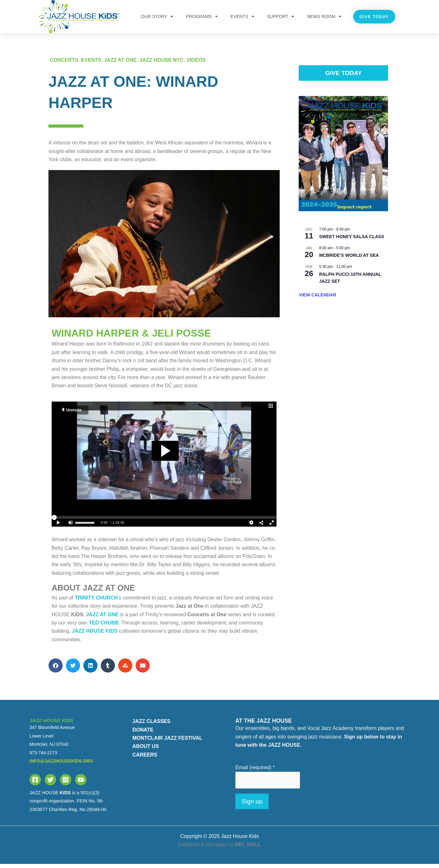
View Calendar (317, 299)
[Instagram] (66, 783)
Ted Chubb (104, 627)
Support (281, 16)
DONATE (143, 734)
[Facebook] (35, 783)
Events (242, 16)
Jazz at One (102, 618)
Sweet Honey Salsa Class (351, 241)
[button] (56, 670)
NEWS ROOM (324, 16)
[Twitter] (50, 783)
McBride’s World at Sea (349, 259)
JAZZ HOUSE (95, 635)
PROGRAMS (202, 16)
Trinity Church (96, 602)
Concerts (64, 64)
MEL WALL (248, 849)
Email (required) (255, 772)
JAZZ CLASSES (151, 725)
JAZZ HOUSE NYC (162, 64)
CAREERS (145, 759)
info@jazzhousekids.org (61, 765)
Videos (196, 64)
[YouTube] (81, 783)
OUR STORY (157, 16)
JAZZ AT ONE (121, 64)
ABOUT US (146, 750)
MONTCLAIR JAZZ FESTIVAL (167, 742)
